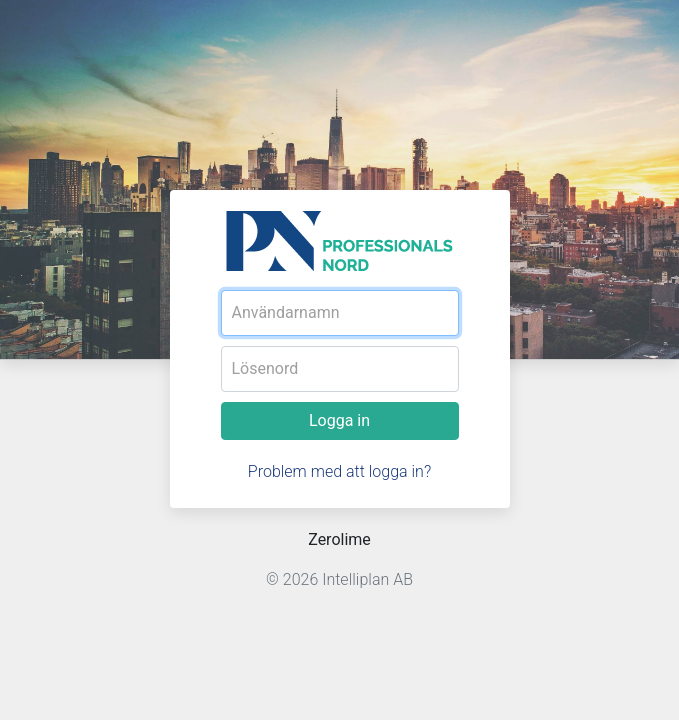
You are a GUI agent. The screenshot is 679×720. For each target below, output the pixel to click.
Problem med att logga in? (339, 471)
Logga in (339, 420)
